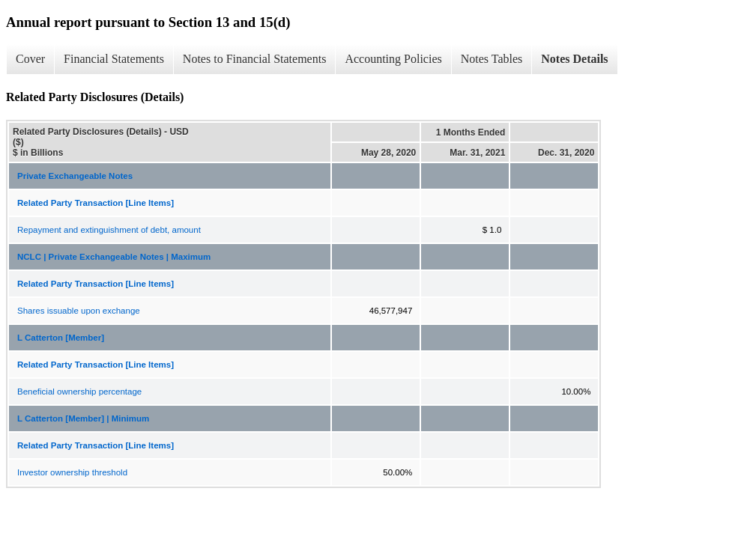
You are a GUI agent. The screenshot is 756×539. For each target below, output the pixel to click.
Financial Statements (114, 59)
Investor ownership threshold (72, 472)
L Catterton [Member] (61, 338)
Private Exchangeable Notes (75, 176)
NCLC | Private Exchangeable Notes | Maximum (114, 257)
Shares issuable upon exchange (79, 311)
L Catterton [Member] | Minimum (83, 418)
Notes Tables (492, 59)
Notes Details (574, 59)
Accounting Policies (393, 59)
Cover (30, 59)
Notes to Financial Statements (255, 59)
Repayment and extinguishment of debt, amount (109, 230)
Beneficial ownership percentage (79, 392)
